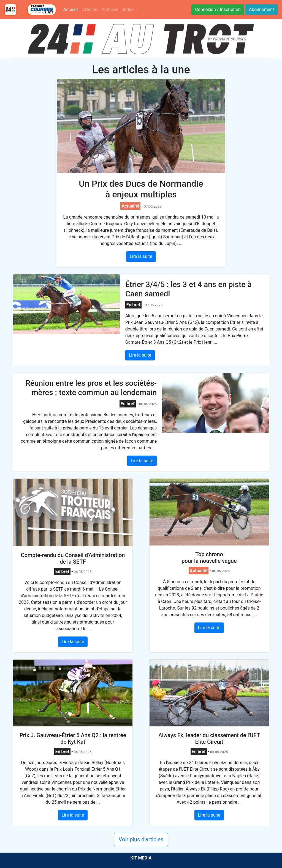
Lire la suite (141, 256)
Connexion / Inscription (218, 9)
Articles (90, 9)
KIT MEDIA (141, 858)
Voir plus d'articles (141, 839)
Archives (110, 9)
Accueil (72, 9)
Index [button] (129, 9)
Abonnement (261, 9)
